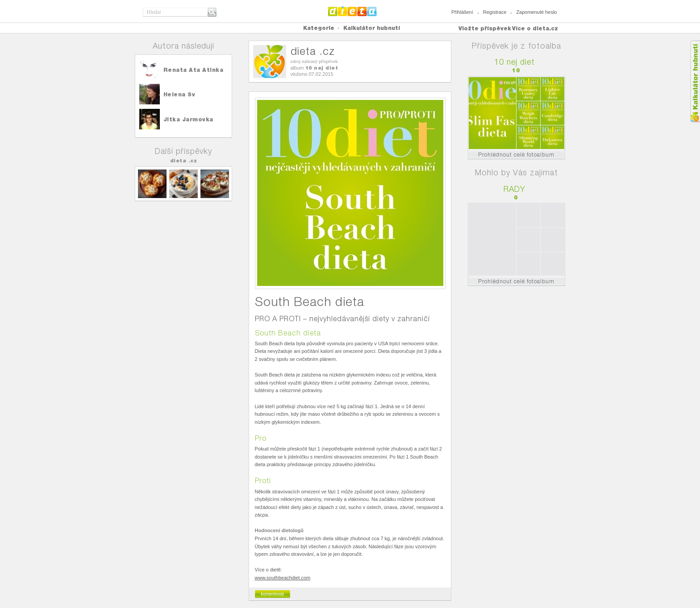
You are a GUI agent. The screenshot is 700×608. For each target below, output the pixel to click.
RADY (515, 189)
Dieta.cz (352, 11)
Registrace (495, 12)
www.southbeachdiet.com (283, 578)
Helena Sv (179, 94)
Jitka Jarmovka (188, 119)
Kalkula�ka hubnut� (695, 81)
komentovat (272, 594)
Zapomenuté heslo (536, 12)
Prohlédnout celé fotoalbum (516, 155)
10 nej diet (322, 68)
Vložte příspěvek (485, 28)
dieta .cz (184, 161)
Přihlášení (462, 12)
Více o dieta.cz (535, 28)
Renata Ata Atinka (194, 70)
